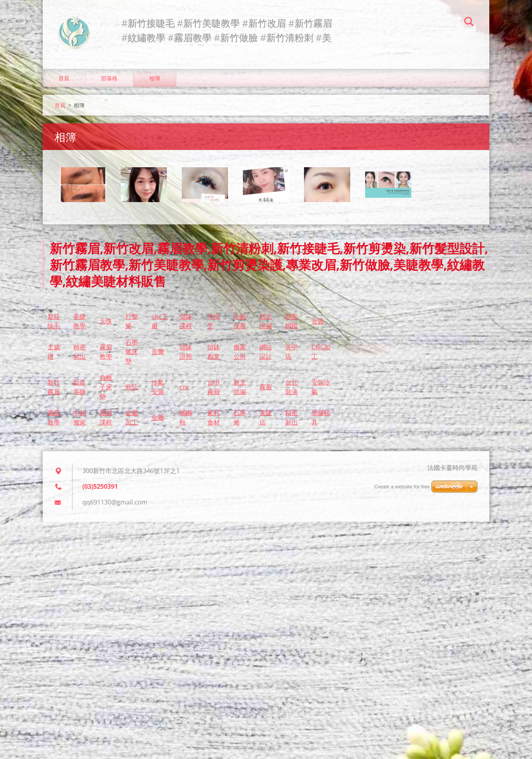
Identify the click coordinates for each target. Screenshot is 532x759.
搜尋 (469, 23)
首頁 (64, 78)
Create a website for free (402, 487)
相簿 (155, 78)
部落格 (109, 78)
